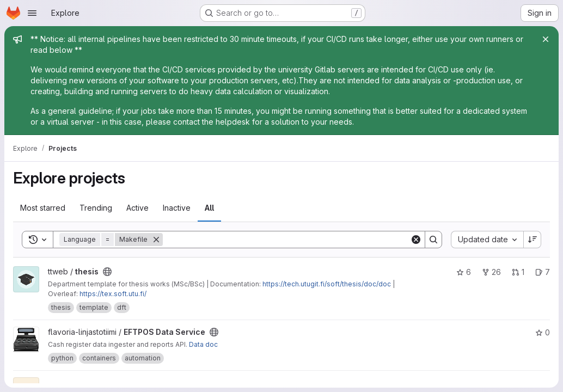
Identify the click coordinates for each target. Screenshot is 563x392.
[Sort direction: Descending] (533, 240)
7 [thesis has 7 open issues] (543, 272)
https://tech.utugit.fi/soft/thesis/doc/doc (327, 284)
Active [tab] (137, 208)
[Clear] (416, 240)
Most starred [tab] (43, 208)
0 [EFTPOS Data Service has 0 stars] (543, 332)
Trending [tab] (96, 208)
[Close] (546, 39)
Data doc (203, 344)
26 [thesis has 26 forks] (491, 272)
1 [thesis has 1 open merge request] (518, 272)
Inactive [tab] (177, 208)
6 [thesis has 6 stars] (464, 272)
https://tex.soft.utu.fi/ (113, 294)
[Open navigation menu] (32, 13)
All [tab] (209, 208)
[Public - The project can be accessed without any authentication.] (107, 272)
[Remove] (156, 240)
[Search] (286, 240)
